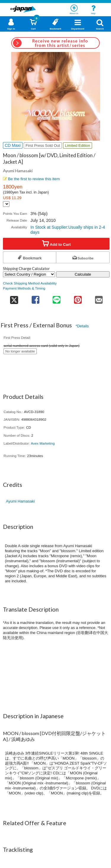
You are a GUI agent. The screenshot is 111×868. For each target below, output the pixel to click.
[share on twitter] (14, 298)
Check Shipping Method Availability (30, 283)
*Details (82, 326)
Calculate (83, 274)
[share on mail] (99, 298)
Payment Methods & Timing (24, 288)
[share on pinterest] (78, 298)
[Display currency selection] (6, 204)
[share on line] (57, 298)
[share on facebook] (35, 298)
